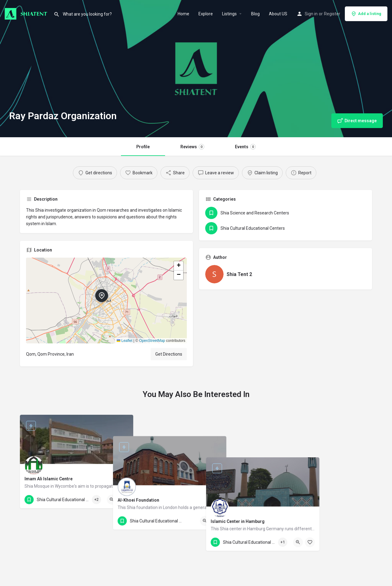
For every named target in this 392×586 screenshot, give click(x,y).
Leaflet (124, 341)
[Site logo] (27, 13)
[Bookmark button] (124, 500)
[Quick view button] (112, 500)
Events (245, 147)
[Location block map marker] (102, 296)
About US (278, 14)
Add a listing (366, 14)
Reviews (192, 147)
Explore (206, 14)
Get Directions (169, 354)
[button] (107, 301)
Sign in (311, 14)
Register (332, 14)
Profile (143, 147)
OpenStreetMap (152, 341)
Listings (229, 14)
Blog (255, 14)
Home (183, 14)
